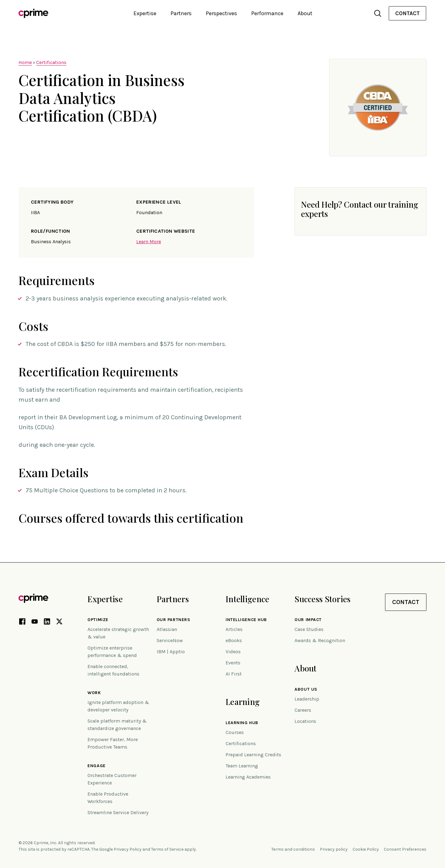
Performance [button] (267, 13)
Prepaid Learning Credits (253, 755)
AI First (234, 674)
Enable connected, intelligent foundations (113, 670)
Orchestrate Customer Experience (112, 779)
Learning (243, 702)
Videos (233, 652)
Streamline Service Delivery (118, 812)
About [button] (305, 13)
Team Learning (242, 766)
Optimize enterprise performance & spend (112, 652)
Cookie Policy (366, 849)
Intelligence (247, 599)
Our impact (308, 620)
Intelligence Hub (246, 620)
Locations (305, 721)
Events (233, 663)
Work (94, 693)
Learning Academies (248, 777)
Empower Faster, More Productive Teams (113, 743)
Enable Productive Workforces (108, 798)
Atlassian (167, 629)
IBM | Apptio (171, 652)
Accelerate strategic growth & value (118, 633)
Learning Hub (242, 723)
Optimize (98, 620)
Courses (235, 732)
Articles (234, 629)
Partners (173, 599)
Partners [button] (181, 13)
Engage (96, 766)
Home (25, 62)
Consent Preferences (405, 849)
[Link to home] (33, 13)
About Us (306, 689)
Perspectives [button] (221, 13)
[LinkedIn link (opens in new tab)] (47, 623)
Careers (303, 710)
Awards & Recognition (320, 640)
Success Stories (322, 599)
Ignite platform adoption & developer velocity (118, 706)
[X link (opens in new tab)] (59, 623)
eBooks (234, 640)
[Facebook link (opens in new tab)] (22, 623)
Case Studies (309, 629)
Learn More (149, 242)
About (305, 668)
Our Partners (174, 620)
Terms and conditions (293, 849)
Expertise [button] (145, 13)
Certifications (51, 62)
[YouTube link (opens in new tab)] (35, 623)
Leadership (307, 699)
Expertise (105, 599)
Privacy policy (334, 849)
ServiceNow (170, 640)
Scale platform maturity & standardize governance (117, 725)
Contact (407, 13)
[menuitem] (407, 13)
